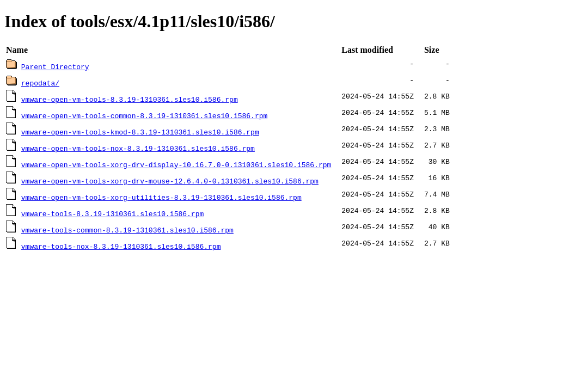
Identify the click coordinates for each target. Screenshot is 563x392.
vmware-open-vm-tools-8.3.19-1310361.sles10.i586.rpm (130, 99)
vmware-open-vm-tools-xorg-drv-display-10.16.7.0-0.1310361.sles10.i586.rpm (176, 164)
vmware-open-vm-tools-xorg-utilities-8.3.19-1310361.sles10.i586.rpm (161, 197)
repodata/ (40, 83)
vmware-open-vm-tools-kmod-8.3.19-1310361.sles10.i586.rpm (140, 132)
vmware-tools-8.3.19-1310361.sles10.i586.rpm (112, 213)
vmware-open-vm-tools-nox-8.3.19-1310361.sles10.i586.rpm (138, 148)
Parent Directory (55, 66)
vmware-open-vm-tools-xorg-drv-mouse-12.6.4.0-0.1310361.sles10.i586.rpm (170, 181)
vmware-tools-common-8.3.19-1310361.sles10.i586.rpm (127, 230)
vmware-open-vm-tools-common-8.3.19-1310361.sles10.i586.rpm (144, 115)
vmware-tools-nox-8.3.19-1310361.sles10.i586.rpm (121, 246)
